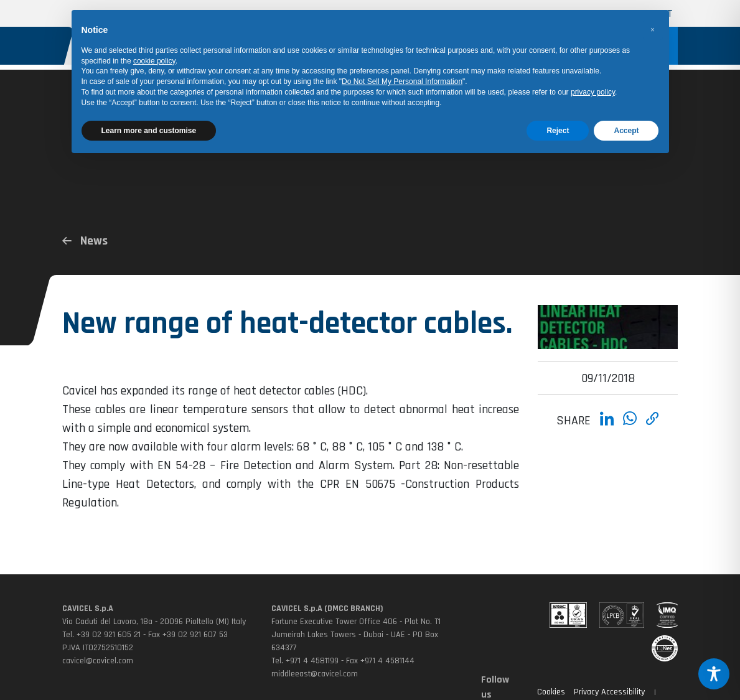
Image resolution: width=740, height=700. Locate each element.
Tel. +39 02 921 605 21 (101, 635)
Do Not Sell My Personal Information (402, 82)
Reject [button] (558, 131)
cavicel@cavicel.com (98, 661)
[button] (653, 30)
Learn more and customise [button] (149, 131)
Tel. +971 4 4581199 (305, 661)
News (85, 241)
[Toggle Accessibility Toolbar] (714, 674)
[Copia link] (653, 427)
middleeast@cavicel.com (315, 674)
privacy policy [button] (593, 92)
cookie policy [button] (154, 61)
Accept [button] (626, 131)
